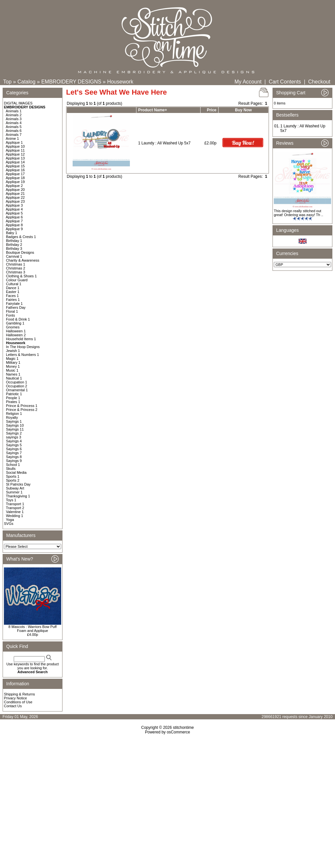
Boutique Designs (20, 252)
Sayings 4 (14, 441)
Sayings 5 (14, 445)
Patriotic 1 (14, 394)
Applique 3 (14, 205)
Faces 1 (12, 296)
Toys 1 (11, 500)
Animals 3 (14, 119)
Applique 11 (15, 150)
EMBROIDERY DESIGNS (71, 82)
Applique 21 (15, 194)
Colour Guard (17, 280)
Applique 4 (14, 209)
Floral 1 (12, 311)
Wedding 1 (14, 516)
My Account (248, 82)
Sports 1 (13, 476)
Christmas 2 (16, 268)
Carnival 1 (14, 256)
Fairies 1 (13, 300)
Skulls (11, 469)
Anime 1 (12, 139)
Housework (120, 82)
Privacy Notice (15, 698)
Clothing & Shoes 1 (21, 276)
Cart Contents (285, 82)
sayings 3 (13, 437)
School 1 (13, 465)
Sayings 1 (14, 421)
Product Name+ (152, 110)
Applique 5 (14, 213)
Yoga (10, 520)
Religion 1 (14, 414)
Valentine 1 (15, 512)
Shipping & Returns (19, 694)
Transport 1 (15, 504)
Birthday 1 (14, 241)
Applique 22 (15, 197)
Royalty (12, 417)
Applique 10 (15, 146)
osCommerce (178, 732)
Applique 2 (14, 186)
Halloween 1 (16, 331)
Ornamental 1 (17, 390)
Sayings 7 (14, 453)
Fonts (10, 315)
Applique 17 (15, 174)
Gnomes (13, 327)
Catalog (26, 82)
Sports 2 (13, 480)
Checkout (319, 82)
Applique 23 (15, 201)
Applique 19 (15, 182)
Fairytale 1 (14, 304)
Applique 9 (14, 229)
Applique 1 (14, 142)
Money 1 (13, 366)
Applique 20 (15, 190)
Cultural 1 (14, 284)
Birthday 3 (14, 249)
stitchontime (183, 728)
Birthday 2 (14, 245)
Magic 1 (12, 359)
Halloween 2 (16, 335)
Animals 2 (14, 115)
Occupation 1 (17, 382)
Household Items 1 (21, 339)
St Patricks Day (18, 484)
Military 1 (13, 362)
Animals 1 (14, 111)
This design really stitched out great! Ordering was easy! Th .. (299, 213)
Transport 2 (15, 508)
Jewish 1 (13, 351)
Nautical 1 (14, 378)
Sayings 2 (14, 433)
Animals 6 (14, 131)
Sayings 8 (14, 457)
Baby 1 (11, 233)
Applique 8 (14, 225)
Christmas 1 (16, 264)
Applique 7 (14, 221)
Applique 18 (15, 178)
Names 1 (13, 374)
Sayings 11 (15, 429)
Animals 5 (14, 127)
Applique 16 (15, 170)
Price (212, 110)
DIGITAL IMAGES (18, 103)
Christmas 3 (16, 272)
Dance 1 (13, 288)
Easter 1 (13, 292)
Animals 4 (14, 123)
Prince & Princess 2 (22, 410)
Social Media (16, 472)
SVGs (9, 524)
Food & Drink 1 (18, 319)
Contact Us (13, 706)
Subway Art (15, 488)
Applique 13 (15, 158)
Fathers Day (16, 307)
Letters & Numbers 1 (22, 355)
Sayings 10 (15, 425)
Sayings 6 (14, 449)
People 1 (13, 398)
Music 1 (12, 370)
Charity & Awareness (23, 260)
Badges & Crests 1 (21, 237)
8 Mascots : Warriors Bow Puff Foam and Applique (33, 629)
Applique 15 (15, 166)
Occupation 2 (17, 386)
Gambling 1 (15, 323)
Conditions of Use (18, 702)
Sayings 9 (14, 461)
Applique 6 (14, 217)
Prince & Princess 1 (22, 406)
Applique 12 (15, 154)
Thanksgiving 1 (18, 496)
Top (8, 82)
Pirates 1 (13, 402)
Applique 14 (15, 162)
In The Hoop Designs (23, 347)
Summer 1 (14, 492)
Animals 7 (14, 135)
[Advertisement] (167, 791)
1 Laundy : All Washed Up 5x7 (164, 143)
